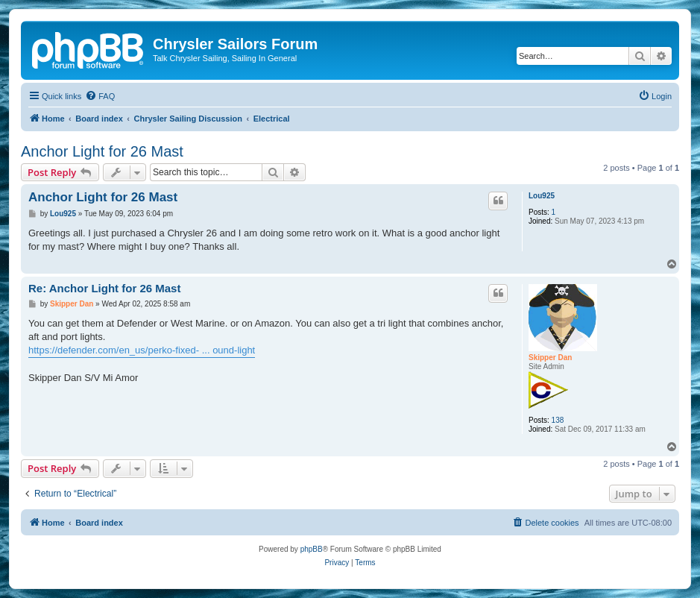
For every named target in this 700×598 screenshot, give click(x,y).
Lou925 (542, 196)
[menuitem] (100, 96)
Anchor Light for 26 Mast (102, 151)
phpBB (312, 549)
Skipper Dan (550, 358)
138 (558, 420)
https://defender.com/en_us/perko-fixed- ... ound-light (142, 350)
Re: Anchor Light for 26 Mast (104, 288)
